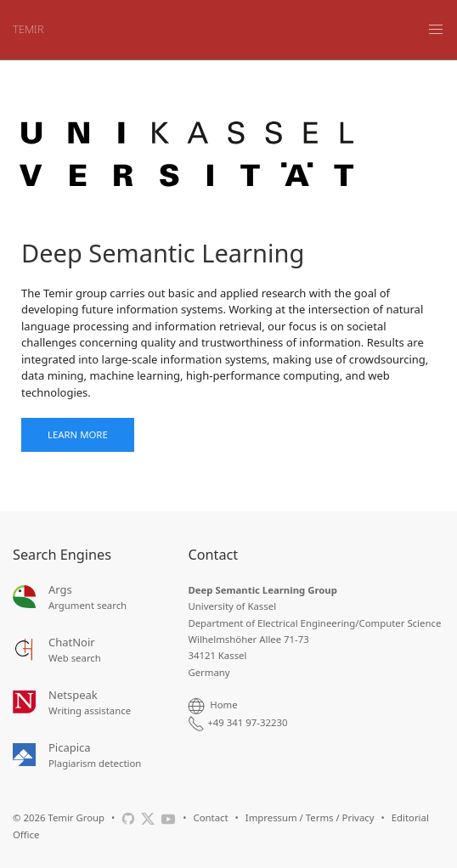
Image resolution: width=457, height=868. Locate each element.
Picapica (70, 747)
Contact (210, 817)
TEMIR (28, 29)
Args (60, 589)
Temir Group (76, 817)
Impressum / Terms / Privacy (310, 817)
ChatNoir (72, 642)
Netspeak (73, 695)
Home (223, 705)
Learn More (78, 434)
